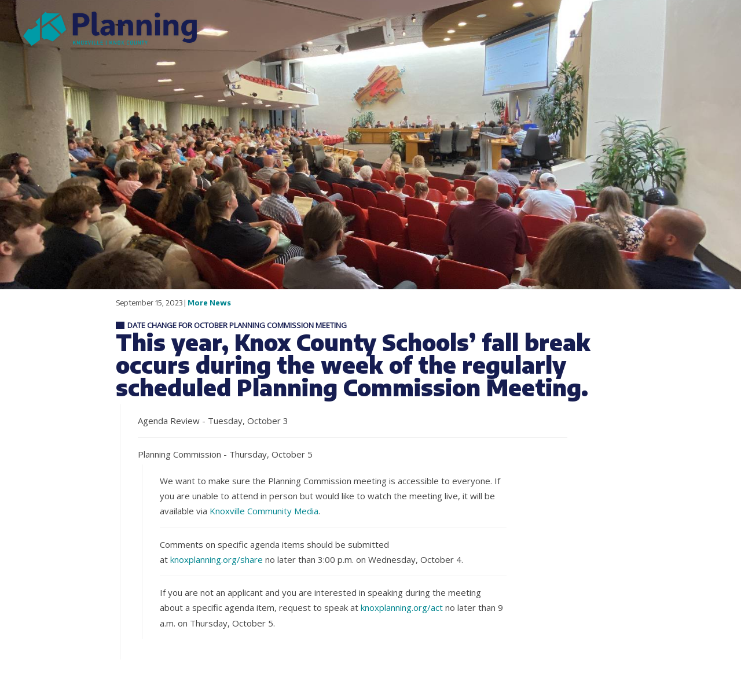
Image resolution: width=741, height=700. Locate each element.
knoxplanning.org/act (402, 607)
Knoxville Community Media (264, 511)
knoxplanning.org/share (217, 559)
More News (209, 303)
